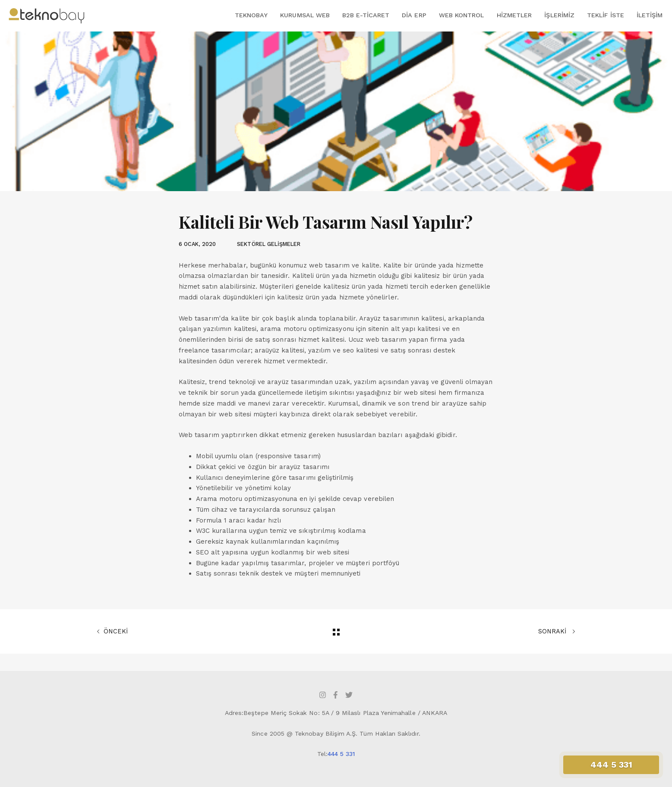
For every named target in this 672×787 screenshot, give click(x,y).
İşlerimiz (559, 15)
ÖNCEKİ (112, 632)
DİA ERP (414, 15)
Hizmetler (514, 15)
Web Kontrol (462, 15)
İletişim (650, 15)
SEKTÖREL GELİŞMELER (269, 244)
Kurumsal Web (305, 15)
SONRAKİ (557, 632)
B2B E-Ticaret (366, 15)
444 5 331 (341, 754)
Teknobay (251, 15)
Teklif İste (606, 15)
